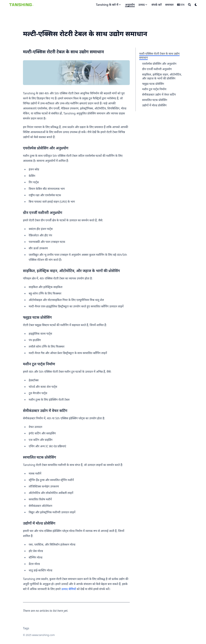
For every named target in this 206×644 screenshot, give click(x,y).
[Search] (189, 5)
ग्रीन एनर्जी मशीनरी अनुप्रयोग (157, 69)
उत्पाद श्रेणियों (69, 589)
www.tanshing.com (43, 635)
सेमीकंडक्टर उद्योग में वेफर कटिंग (159, 95)
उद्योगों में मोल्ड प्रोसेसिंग (154, 105)
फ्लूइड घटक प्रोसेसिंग (153, 84)
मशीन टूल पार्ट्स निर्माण (154, 89)
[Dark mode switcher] (196, 5)
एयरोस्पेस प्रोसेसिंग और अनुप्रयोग (159, 64)
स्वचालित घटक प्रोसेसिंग (155, 100)
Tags (26, 628)
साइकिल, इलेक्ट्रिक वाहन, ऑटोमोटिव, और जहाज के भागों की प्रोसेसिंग (162, 76)
